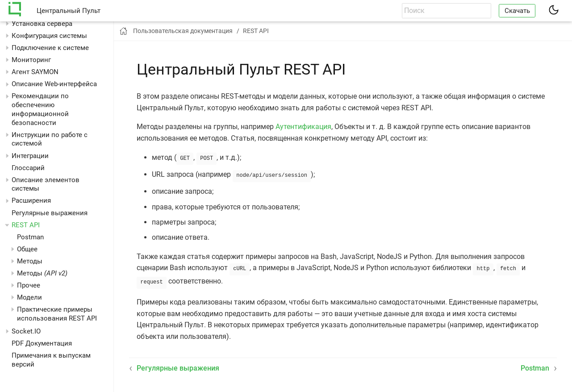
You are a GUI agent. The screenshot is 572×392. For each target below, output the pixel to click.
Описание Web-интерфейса (54, 84)
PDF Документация (42, 343)
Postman (30, 237)
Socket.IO (26, 331)
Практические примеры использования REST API (57, 314)
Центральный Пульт (69, 11)
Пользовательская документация (183, 31)
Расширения (31, 200)
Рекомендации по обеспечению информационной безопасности (40, 109)
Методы (42, 273)
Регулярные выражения (50, 213)
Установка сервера (42, 24)
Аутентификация (303, 127)
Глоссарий (28, 168)
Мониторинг (31, 60)
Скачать (517, 11)
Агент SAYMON (35, 72)
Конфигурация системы (49, 36)
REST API (26, 225)
